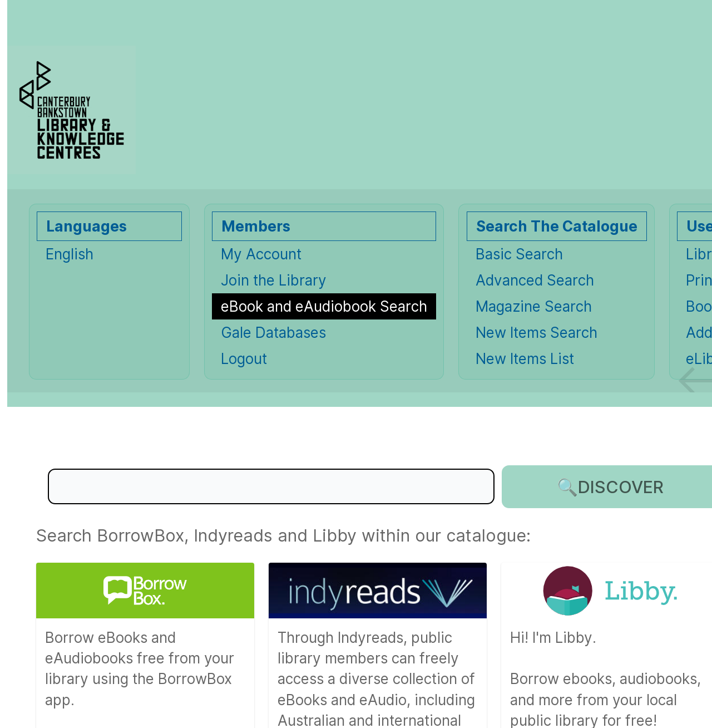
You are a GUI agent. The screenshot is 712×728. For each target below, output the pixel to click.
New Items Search (537, 333)
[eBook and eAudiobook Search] (324, 306)
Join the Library (274, 280)
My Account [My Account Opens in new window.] (261, 254)
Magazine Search (534, 306)
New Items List (525, 359)
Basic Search (519, 254)
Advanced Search (535, 280)
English (70, 254)
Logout (244, 359)
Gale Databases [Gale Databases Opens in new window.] (273, 333)
